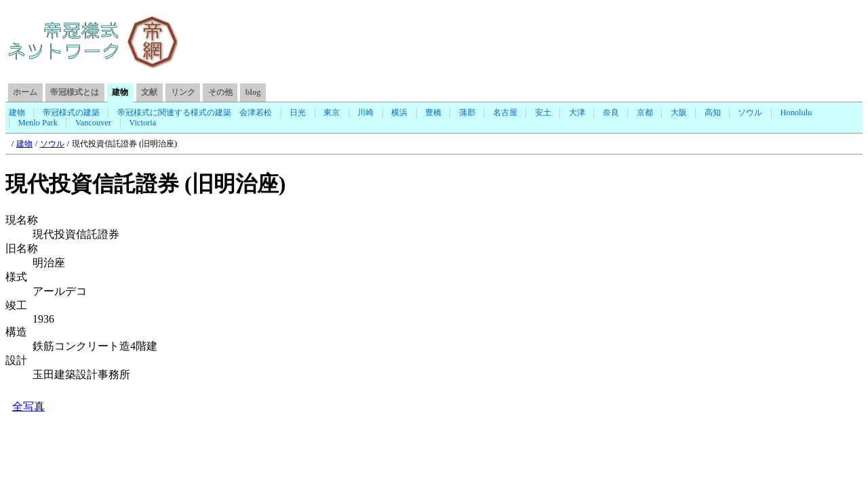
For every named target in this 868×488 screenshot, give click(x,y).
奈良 (611, 113)
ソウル (750, 113)
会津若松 (256, 113)
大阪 (679, 113)
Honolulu (796, 113)
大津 (577, 113)
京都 (645, 113)
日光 (298, 113)
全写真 (28, 406)
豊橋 (433, 113)
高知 (713, 113)
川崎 (366, 113)
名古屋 (505, 113)
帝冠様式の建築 (71, 113)
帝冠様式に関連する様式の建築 (174, 113)
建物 (17, 113)
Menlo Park (38, 123)
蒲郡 (467, 113)
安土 (543, 113)
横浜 (399, 113)
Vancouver (93, 123)
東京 (332, 113)
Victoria (142, 123)
